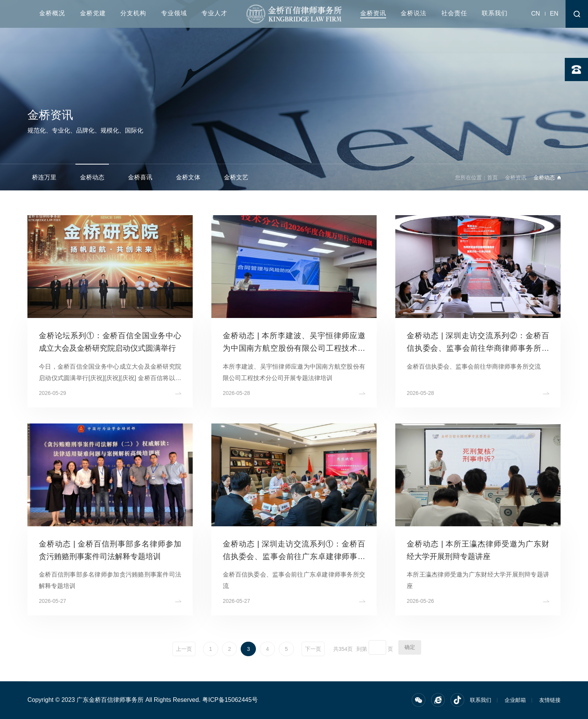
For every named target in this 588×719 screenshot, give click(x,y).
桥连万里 (44, 177)
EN (554, 14)
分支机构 (133, 13)
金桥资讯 (373, 13)
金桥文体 (188, 177)
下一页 (313, 649)
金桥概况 (52, 13)
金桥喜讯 (140, 177)
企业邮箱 (515, 700)
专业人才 (214, 13)
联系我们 (495, 13)
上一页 (184, 649)
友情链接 (550, 700)
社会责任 (454, 13)
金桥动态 (92, 177)
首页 (492, 177)
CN (536, 14)
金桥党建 (93, 13)
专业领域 (174, 13)
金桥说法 (414, 13)
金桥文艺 (236, 177)
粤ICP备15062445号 (230, 700)
